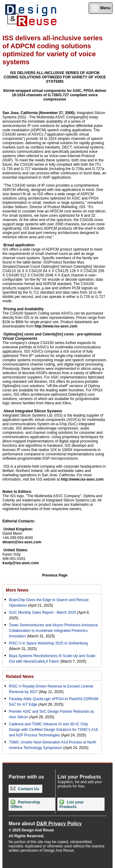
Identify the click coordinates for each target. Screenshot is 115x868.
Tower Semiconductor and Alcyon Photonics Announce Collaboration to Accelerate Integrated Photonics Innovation (53, 631)
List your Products (71, 804)
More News (17, 590)
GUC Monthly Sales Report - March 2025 (42, 612)
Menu (101, 8)
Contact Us (25, 789)
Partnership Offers (25, 804)
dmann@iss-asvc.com (22, 542)
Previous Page (55, 575)
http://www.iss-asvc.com (56, 326)
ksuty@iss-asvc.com (21, 563)
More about (45, 824)
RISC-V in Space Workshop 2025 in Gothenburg (48, 643)
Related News (20, 676)
